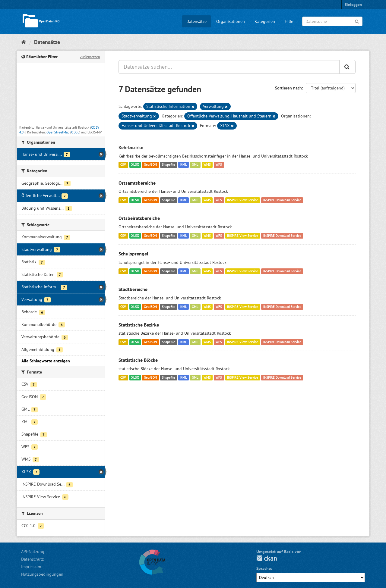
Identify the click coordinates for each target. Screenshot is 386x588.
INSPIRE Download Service (282, 200)
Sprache (264, 568)
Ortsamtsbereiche (137, 183)
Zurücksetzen (90, 57)
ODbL (75, 132)
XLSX (135, 165)
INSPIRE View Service (243, 200)
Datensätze (196, 21)
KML (184, 165)
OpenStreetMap (58, 132)
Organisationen (231, 21)
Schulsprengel (133, 254)
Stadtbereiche (133, 289)
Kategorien (265, 21)
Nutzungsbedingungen (42, 574)
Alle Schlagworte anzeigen (46, 361)
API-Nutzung (33, 552)
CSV (123, 165)
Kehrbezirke (131, 147)
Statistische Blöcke (138, 360)
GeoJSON (150, 165)
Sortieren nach (288, 88)
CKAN (267, 558)
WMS (207, 165)
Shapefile (169, 165)
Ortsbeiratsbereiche (139, 218)
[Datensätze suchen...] (229, 67)
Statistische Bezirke (139, 325)
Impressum (31, 567)
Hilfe (289, 21)
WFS (219, 165)
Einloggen (353, 5)
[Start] (24, 42)
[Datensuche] (332, 21)
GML (195, 165)
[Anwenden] (357, 21)
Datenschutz (32, 559)
